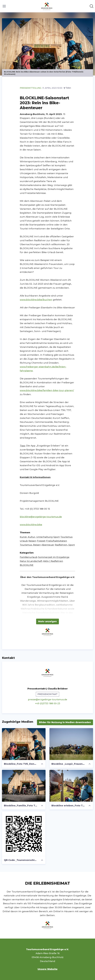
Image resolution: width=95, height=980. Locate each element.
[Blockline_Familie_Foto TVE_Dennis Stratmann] (24, 786)
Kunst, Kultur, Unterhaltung (36, 537)
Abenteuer (48, 545)
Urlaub (24, 541)
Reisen (32, 541)
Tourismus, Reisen (30, 545)
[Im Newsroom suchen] (92, 6)
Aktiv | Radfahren (53, 561)
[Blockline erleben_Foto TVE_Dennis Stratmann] (71, 786)
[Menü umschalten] (4, 6)
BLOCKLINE (27, 565)
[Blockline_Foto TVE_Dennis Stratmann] (24, 744)
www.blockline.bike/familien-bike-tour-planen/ (47, 390)
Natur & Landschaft (31, 561)
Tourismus (66, 537)
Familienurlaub (29, 557)
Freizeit (41, 541)
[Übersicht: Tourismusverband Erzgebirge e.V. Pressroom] (47, 6)
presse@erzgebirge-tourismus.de (48, 700)
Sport (57, 537)
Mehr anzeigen (47, 621)
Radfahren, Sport (65, 545)
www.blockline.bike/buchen (36, 300)
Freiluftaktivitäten (57, 541)
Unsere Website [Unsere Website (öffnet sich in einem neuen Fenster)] (48, 969)
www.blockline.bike (31, 525)
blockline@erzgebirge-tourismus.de (41, 517)
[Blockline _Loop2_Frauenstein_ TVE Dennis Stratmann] (71, 744)
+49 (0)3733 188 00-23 (48, 703)
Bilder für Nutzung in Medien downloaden (65, 722)
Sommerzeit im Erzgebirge (54, 557)
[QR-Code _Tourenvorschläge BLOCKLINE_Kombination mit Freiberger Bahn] (24, 834)
